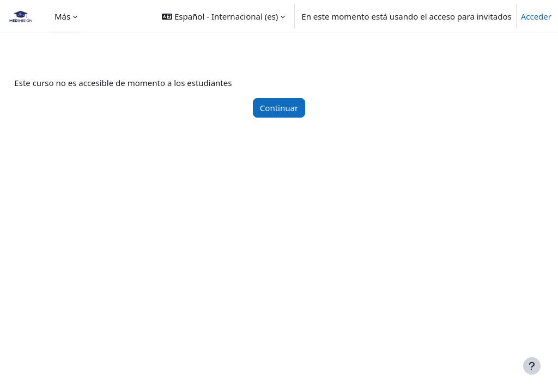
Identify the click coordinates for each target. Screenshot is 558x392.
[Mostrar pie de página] (532, 366)
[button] (223, 16)
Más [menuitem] (62, 16)
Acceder (536, 16)
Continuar (279, 108)
